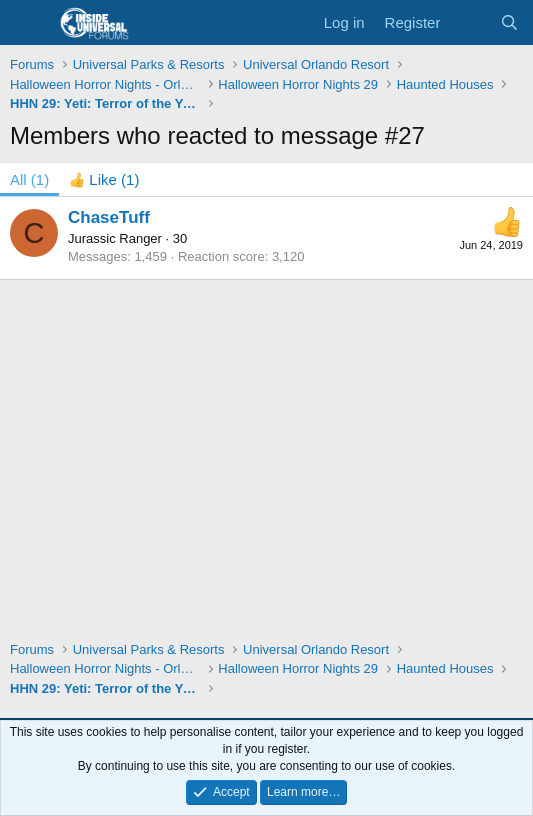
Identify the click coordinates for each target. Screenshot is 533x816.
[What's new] (469, 22)
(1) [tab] (29, 179)
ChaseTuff (109, 217)
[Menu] (27, 23)
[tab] (104, 179)
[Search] (509, 22)
